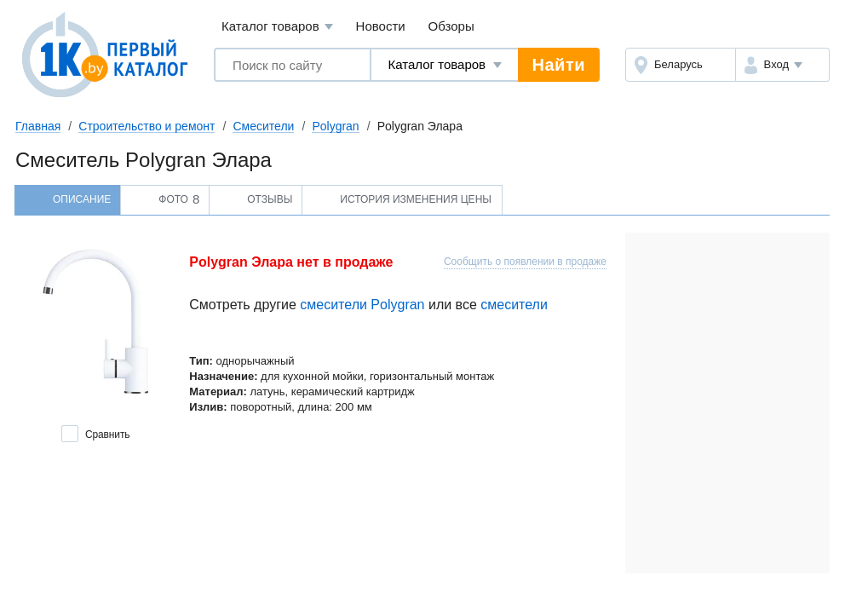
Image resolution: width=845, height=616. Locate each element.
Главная (38, 126)
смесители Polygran (362, 305)
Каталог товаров (277, 27)
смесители (514, 305)
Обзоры (451, 26)
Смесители (263, 126)
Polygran (335, 126)
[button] (782, 65)
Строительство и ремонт (147, 126)
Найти (559, 65)
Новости (381, 26)
